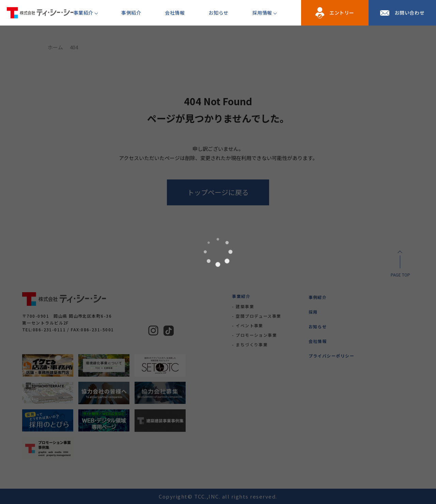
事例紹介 (131, 13)
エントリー (342, 13)
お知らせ (219, 13)
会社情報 (175, 13)
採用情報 (262, 13)
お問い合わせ (410, 13)
